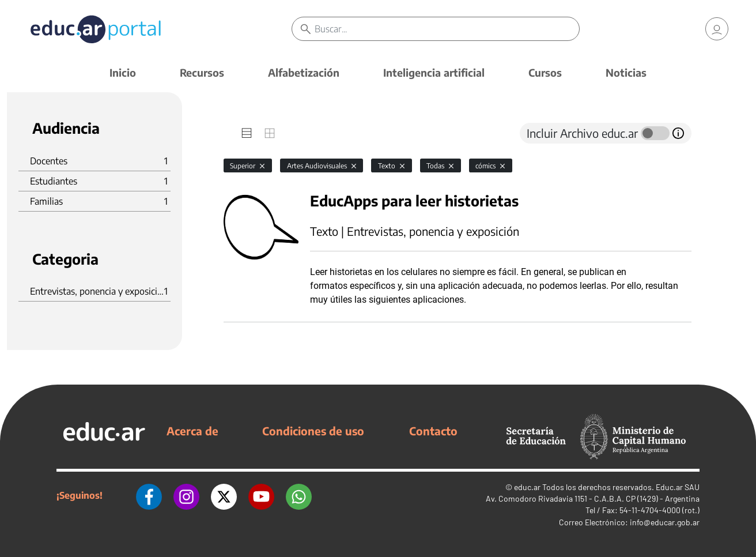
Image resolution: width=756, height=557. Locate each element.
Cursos (545, 72)
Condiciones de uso (313, 431)
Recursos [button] (202, 72)
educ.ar (527, 487)
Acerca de (192, 431)
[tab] (247, 133)
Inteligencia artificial (434, 72)
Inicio (123, 72)
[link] (717, 29)
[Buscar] (447, 29)
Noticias (626, 72)
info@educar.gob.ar (665, 522)
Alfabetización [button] (304, 72)
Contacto (433, 431)
